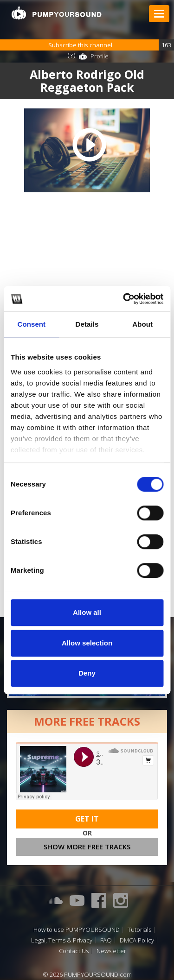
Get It (87, 819)
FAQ (106, 940)
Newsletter (111, 951)
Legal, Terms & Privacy (62, 940)
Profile (100, 56)
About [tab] (142, 324)
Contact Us (74, 951)
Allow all (87, 612)
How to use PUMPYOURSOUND (77, 930)
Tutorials (139, 930)
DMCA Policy (137, 940)
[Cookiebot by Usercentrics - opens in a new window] (124, 299)
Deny (87, 673)
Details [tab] (87, 324)
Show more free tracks (87, 847)
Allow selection (87, 643)
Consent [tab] (31, 324)
